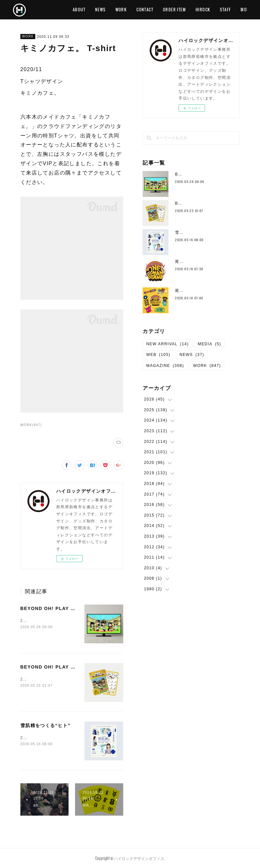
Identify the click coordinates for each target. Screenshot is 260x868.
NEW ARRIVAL (168, 344)
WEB (158, 355)
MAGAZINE (165, 366)
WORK (157, 10)
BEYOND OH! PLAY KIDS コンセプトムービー (77, 608)
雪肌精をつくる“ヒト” (45, 725)
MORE (237, 10)
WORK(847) (31, 425)
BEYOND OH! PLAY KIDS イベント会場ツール (77, 667)
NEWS (136, 10)
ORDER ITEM (210, 10)
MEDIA (210, 344)
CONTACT (181, 10)
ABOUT (115, 10)
